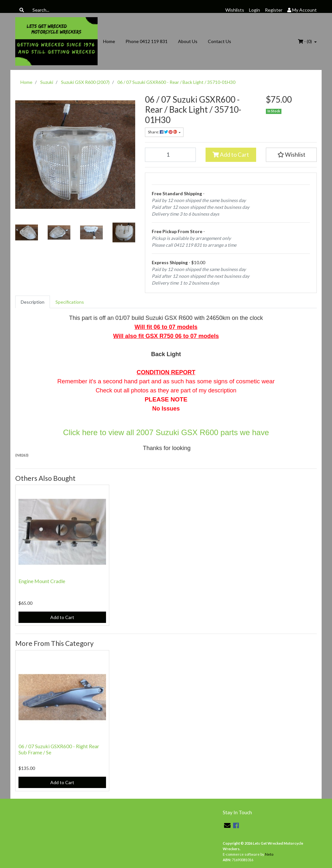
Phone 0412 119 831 (147, 41)
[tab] (33, 302)
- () (305, 41)
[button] (291, 155)
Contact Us (219, 41)
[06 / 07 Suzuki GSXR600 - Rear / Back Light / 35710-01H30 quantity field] (170, 155)
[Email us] (227, 825)
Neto (269, 854)
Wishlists (235, 10)
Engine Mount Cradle (42, 581)
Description (33, 302)
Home (109, 41)
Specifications (70, 302)
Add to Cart (231, 155)
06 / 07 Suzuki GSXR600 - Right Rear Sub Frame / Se (59, 749)
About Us (188, 41)
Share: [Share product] (163, 132)
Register (274, 10)
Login (255, 10)
